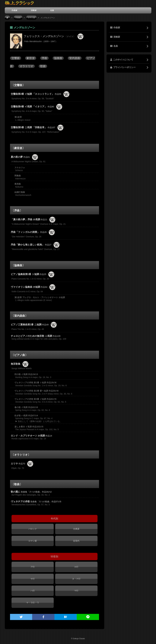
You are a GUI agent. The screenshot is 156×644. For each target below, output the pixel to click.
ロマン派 (31, 18)
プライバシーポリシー (123, 67)
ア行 (33, 567)
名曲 (52, 10)
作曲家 (14, 10)
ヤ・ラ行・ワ (33, 603)
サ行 (33, 579)
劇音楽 (31, 58)
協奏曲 (58, 58)
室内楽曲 (75, 58)
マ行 (76, 591)
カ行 (76, 567)
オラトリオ (26, 66)
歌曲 (43, 66)
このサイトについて (122, 60)
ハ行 (33, 591)
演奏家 (34, 10)
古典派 (76, 529)
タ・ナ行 (76, 579)
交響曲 (16, 58)
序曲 (44, 58)
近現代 (76, 541)
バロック (33, 529)
